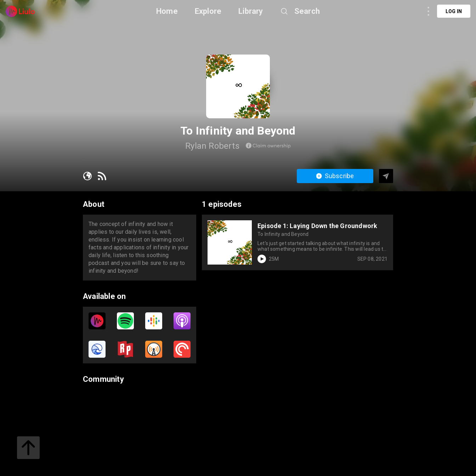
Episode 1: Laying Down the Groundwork (317, 226)
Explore (208, 11)
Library (251, 11)
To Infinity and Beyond (283, 234)
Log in (454, 11)
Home (167, 11)
